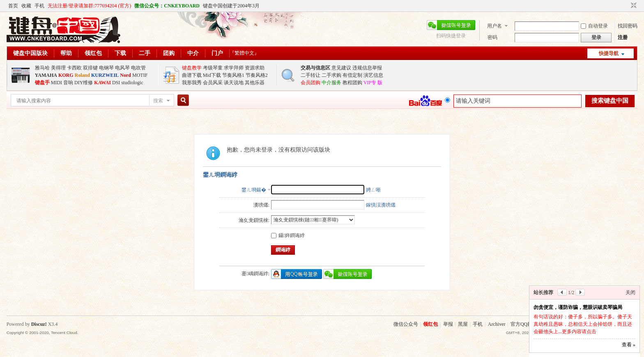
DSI (116, 83)
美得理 (58, 68)
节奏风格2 (257, 75)
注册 (623, 37)
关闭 (630, 293)
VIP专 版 (373, 83)
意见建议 (341, 68)
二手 (145, 53)
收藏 (26, 6)
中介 (193, 53)
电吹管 (138, 68)
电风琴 (122, 68)
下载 (120, 53)
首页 (13, 6)
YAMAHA (46, 75)
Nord (125, 75)
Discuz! (39, 324)
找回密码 (628, 26)
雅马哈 (42, 68)
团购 (169, 53)
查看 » (629, 345)
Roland (82, 75)
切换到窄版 (633, 6)
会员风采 (213, 83)
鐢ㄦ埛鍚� (254, 190)
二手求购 (331, 75)
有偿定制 (352, 75)
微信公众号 (406, 324)
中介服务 (331, 83)
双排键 (90, 68)
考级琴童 (213, 68)
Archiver (497, 324)
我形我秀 (192, 83)
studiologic (132, 83)
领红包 (93, 53)
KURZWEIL (105, 75)
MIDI (56, 83)
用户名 (494, 26)
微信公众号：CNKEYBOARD (167, 6)
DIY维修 (84, 83)
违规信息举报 (367, 68)
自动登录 (594, 26)
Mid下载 (212, 75)
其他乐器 (255, 83)
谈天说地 (234, 83)
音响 (68, 83)
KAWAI (102, 83)
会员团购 (310, 83)
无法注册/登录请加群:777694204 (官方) (90, 6)
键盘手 (42, 83)
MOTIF (140, 75)
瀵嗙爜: (261, 205)
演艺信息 (373, 75)
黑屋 (463, 324)
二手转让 (310, 75)
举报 (448, 324)
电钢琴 (106, 68)
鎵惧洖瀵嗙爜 (381, 205)
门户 (217, 53)
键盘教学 (192, 68)
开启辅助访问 (626, 6)
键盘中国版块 (30, 53)
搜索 (158, 101)
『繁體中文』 (244, 53)
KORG (66, 75)
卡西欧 (74, 68)
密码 (492, 37)
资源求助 (255, 68)
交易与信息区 (315, 68)
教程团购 (352, 83)
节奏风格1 (233, 75)
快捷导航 (609, 53)
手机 (39, 6)
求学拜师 (234, 68)
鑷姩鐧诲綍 (288, 235)
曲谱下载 (192, 75)
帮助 (66, 53)
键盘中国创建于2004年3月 (231, 6)
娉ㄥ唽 (373, 190)
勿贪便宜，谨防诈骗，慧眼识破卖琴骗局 (578, 307)
